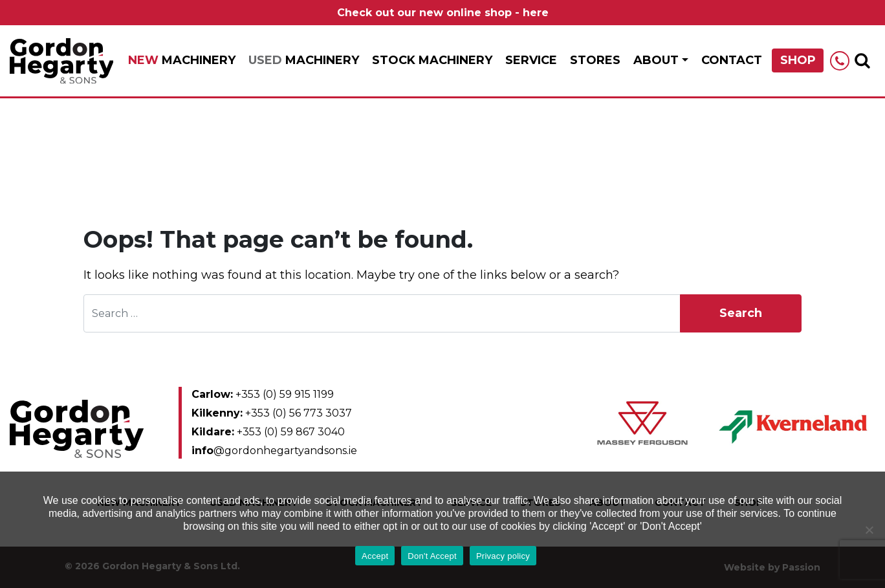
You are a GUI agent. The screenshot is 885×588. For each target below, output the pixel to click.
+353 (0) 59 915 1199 (263, 394)
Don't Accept (432, 556)
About (656, 60)
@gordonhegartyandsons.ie (274, 451)
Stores (595, 60)
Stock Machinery (432, 60)
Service (531, 60)
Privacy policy (503, 556)
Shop (798, 60)
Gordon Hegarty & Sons (61, 61)
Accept (375, 556)
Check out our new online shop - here (443, 13)
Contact (732, 60)
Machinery (182, 60)
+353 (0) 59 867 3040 (268, 432)
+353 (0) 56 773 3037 (272, 413)
